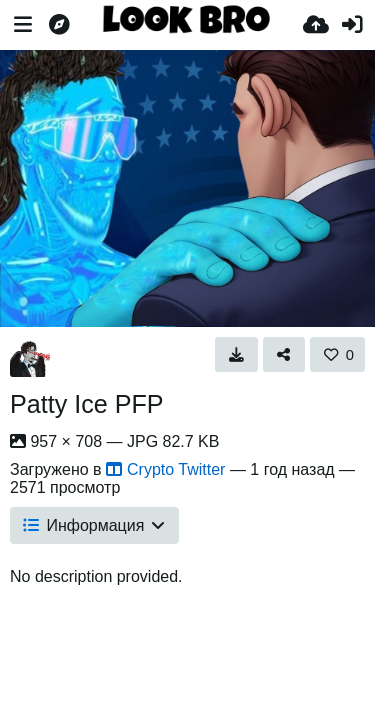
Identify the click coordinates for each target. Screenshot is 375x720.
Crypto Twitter (165, 469)
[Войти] (352, 25)
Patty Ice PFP (87, 404)
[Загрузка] (316, 25)
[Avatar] (30, 357)
